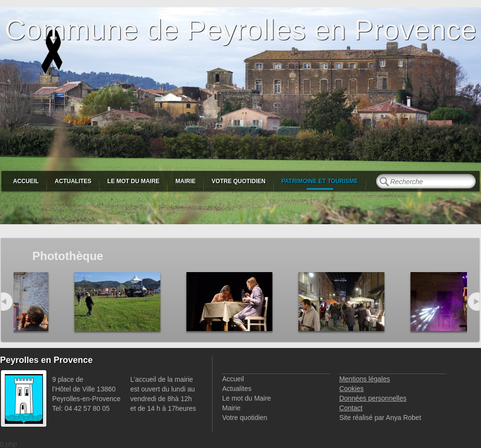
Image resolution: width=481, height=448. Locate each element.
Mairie (185, 181)
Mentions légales (364, 379)
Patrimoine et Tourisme (320, 181)
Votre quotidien (238, 181)
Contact (351, 408)
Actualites (73, 181)
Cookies (351, 389)
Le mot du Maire (133, 181)
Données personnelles (373, 398)
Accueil (26, 181)
